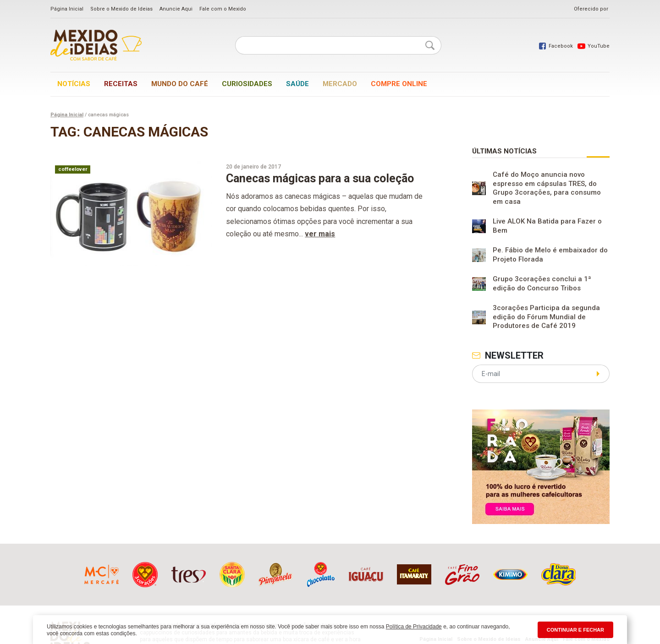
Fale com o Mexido (223, 9)
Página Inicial (67, 9)
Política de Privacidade (414, 627)
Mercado (340, 84)
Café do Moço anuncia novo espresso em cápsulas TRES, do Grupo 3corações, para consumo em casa (547, 188)
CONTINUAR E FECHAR (575, 630)
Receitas (121, 84)
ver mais (320, 234)
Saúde (297, 84)
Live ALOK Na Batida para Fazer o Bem (547, 226)
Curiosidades (247, 84)
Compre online (399, 84)
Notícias (74, 84)
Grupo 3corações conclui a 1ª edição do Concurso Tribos (542, 284)
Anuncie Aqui (176, 9)
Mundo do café (180, 84)
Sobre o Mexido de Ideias (121, 9)
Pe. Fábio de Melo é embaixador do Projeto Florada (550, 255)
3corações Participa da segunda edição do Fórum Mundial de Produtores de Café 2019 (546, 317)
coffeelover (73, 169)
